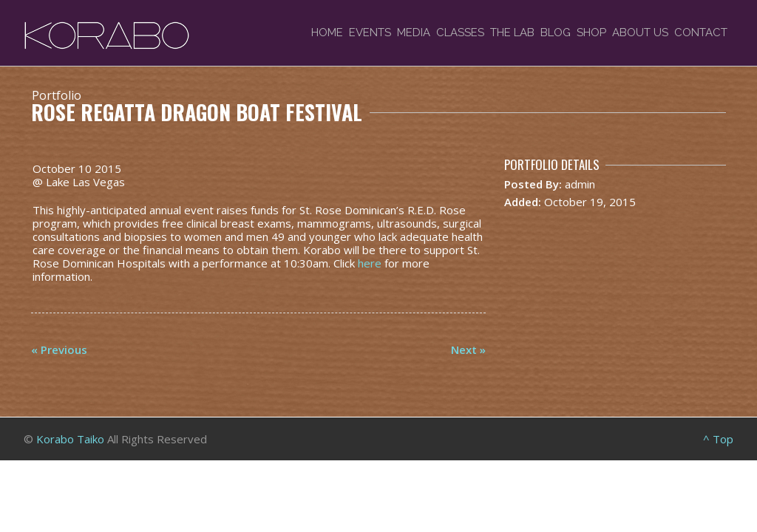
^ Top (718, 439)
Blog (556, 33)
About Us (640, 33)
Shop (591, 33)
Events (370, 33)
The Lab (512, 33)
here (370, 263)
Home (327, 33)
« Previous (59, 349)
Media (414, 33)
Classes (460, 33)
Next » (468, 349)
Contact (701, 33)
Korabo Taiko (70, 439)
